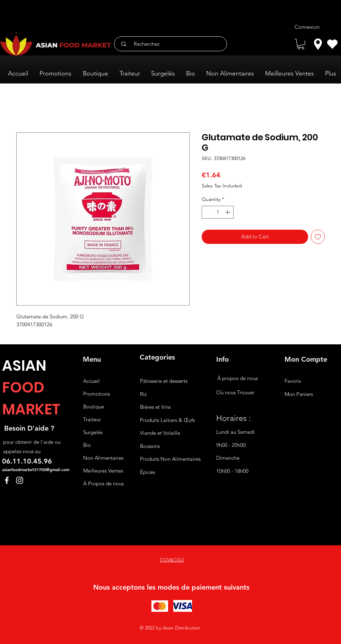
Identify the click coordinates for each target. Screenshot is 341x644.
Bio (87, 445)
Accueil (91, 381)
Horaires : (234, 418)
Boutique (94, 407)
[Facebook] (7, 480)
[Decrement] (207, 212)
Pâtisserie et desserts (164, 381)
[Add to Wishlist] (318, 237)
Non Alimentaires (103, 458)
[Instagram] (20, 480)
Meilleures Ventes (103, 471)
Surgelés (93, 432)
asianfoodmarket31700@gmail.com (36, 469)
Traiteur (92, 419)
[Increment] (228, 212)
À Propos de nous (103, 483)
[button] (301, 44)
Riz (143, 394)
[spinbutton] (218, 212)
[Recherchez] (173, 44)
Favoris (293, 381)
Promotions (97, 394)
